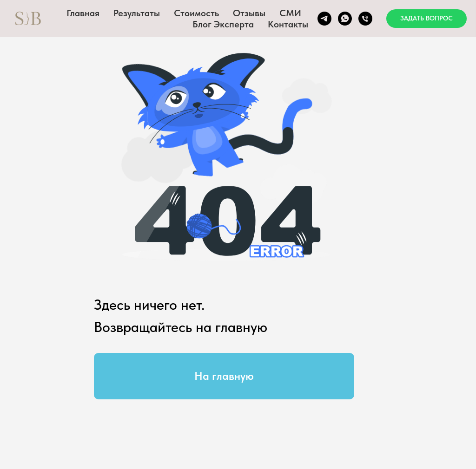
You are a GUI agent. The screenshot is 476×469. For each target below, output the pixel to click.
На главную (224, 376)
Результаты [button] (137, 13)
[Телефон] (365, 19)
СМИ (290, 13)
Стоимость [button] (196, 13)
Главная (83, 13)
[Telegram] (324, 19)
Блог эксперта (223, 24)
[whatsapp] (345, 19)
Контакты (288, 24)
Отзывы (249, 13)
